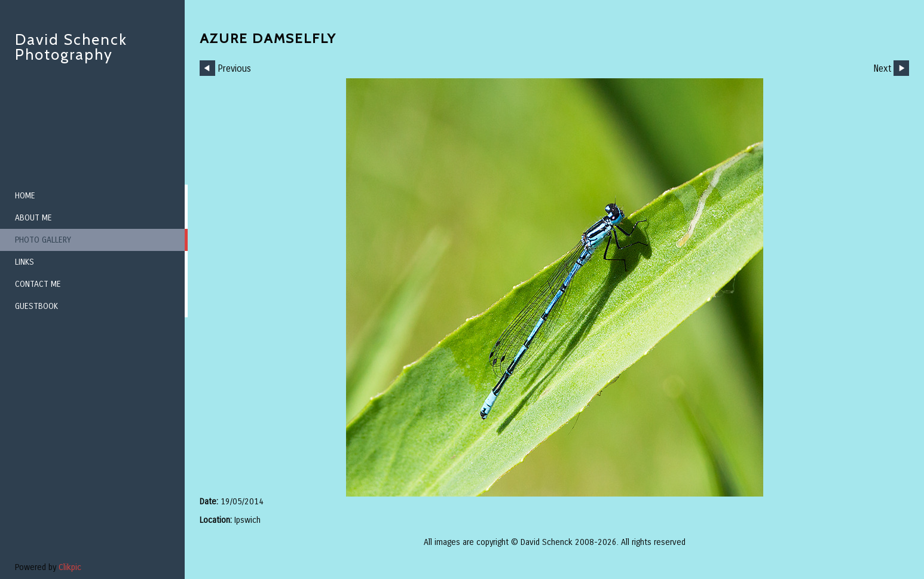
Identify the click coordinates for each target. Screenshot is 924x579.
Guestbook (36, 306)
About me (33, 218)
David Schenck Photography (71, 47)
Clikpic (70, 567)
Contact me (38, 284)
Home (25, 196)
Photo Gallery (43, 240)
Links (25, 262)
